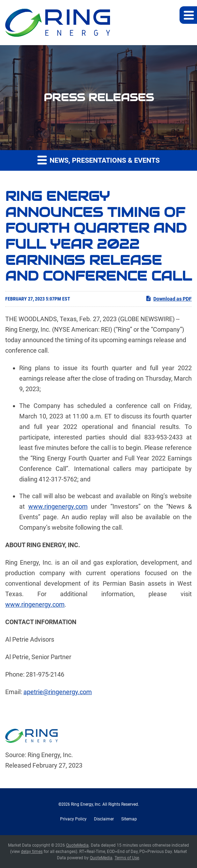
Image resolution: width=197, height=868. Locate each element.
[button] (188, 15)
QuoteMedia (77, 845)
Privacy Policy (73, 819)
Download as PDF (169, 298)
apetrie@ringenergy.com (58, 692)
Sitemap (129, 819)
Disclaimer (104, 819)
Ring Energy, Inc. (86, 804)
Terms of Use (127, 858)
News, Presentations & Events (98, 160)
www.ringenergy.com (58, 506)
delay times (32, 852)
